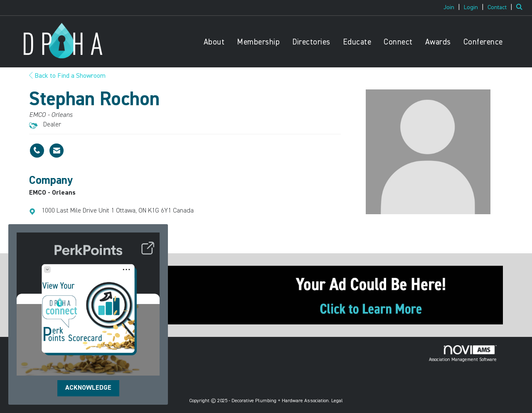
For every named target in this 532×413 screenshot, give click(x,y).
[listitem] (453, 7)
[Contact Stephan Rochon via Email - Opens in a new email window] (57, 151)
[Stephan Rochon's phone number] (37, 151)
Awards (438, 42)
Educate (357, 42)
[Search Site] (521, 7)
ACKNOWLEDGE (88, 388)
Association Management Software (463, 354)
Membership (258, 42)
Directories (311, 42)
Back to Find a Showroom (67, 76)
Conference (483, 42)
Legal (337, 401)
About (214, 42)
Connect (398, 42)
